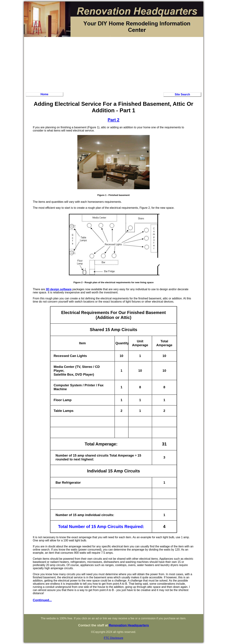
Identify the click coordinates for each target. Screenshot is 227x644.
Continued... (42, 600)
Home (44, 94)
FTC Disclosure (113, 638)
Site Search (182, 94)
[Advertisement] (114, 64)
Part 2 (113, 120)
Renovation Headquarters (129, 625)
